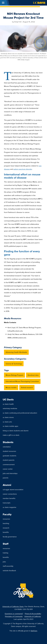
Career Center (8, 469)
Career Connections (10, 494)
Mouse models (11, 387)
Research (6, 528)
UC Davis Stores (8, 417)
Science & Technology (14, 364)
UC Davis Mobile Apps (10, 426)
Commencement (9, 464)
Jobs (4, 562)
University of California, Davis (13, 606)
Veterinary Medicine (10, 408)
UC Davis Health (8, 404)
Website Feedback (9, 570)
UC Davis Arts (7, 422)
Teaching (6, 523)
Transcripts (7, 503)
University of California (33, 616)
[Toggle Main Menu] (3, 3)
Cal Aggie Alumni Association (13, 489)
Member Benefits (9, 498)
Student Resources (9, 451)
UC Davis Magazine (10, 507)
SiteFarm (34, 631)
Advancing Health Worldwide (16, 352)
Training (5, 553)
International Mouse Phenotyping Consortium (22, 381)
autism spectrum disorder (23, 169)
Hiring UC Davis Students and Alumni (16, 431)
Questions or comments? (14, 614)
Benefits (6, 532)
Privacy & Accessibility (33, 614)
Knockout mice (33, 375)
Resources (6, 519)
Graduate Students (10, 456)
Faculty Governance (10, 537)
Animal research (27, 387)
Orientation (7, 447)
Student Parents (9, 460)
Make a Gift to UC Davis (11, 435)
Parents (6, 478)
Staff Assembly (8, 566)
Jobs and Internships (10, 473)
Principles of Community (14, 616)
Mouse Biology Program (14, 375)
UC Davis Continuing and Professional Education (20, 413)
